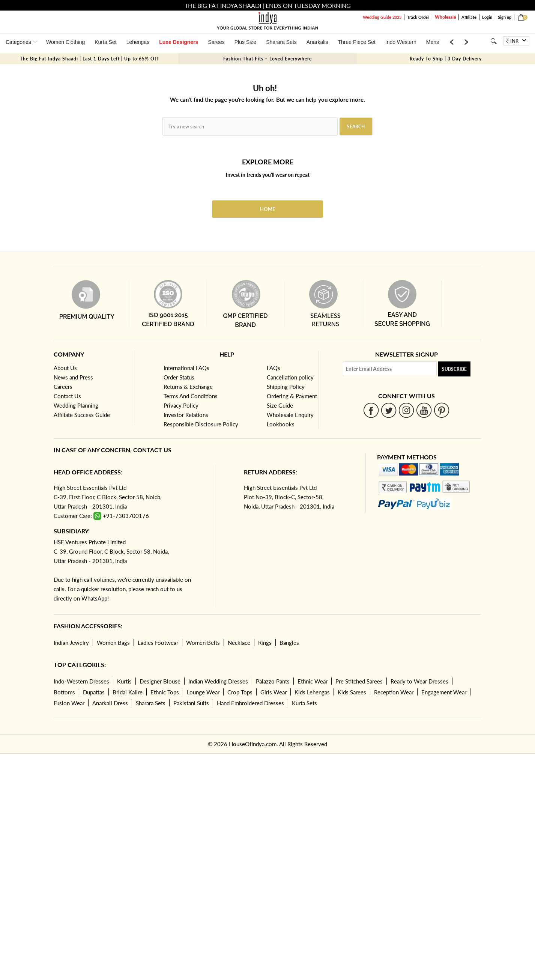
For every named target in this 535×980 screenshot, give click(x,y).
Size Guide (280, 405)
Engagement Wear (444, 692)
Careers (63, 387)
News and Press (73, 377)
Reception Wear (394, 692)
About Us (65, 368)
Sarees (216, 42)
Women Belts (203, 643)
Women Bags (113, 643)
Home (267, 209)
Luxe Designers (179, 42)
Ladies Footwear (158, 643)
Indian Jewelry (71, 643)
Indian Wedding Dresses (218, 681)
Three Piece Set (356, 42)
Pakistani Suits (191, 703)
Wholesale (445, 17)
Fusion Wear (69, 703)
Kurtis (124, 681)
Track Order (418, 17)
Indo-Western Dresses (81, 681)
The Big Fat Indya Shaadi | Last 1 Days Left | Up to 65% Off (89, 59)
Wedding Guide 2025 (382, 17)
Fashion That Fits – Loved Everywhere (267, 59)
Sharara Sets (281, 42)
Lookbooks (281, 424)
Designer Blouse (160, 681)
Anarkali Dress (110, 703)
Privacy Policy (181, 405)
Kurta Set (105, 42)
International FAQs (186, 368)
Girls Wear (274, 692)
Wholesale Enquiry (290, 415)
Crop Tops (240, 692)
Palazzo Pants (273, 681)
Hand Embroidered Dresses (250, 703)
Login (487, 17)
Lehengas (138, 42)
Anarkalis (317, 42)
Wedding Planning (76, 405)
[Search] (494, 41)
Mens (433, 42)
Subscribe (454, 369)
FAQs (274, 368)
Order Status (179, 377)
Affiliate (469, 17)
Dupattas (94, 692)
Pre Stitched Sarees (359, 681)
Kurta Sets (304, 703)
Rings (265, 643)
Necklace (239, 643)
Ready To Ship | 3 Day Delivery (446, 59)
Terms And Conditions (191, 396)
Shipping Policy (286, 387)
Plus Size (245, 42)
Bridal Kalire (128, 692)
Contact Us (67, 396)
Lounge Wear (203, 692)
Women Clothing (65, 42)
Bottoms (64, 692)
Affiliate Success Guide (82, 415)
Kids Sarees (352, 692)
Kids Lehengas (312, 692)
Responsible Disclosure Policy (201, 424)
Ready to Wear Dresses (419, 681)
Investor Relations (186, 415)
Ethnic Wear (313, 681)
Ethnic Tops (165, 692)
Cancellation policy (290, 377)
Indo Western (401, 42)
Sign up (505, 17)
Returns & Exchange (188, 387)
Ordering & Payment (292, 396)
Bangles (289, 643)
